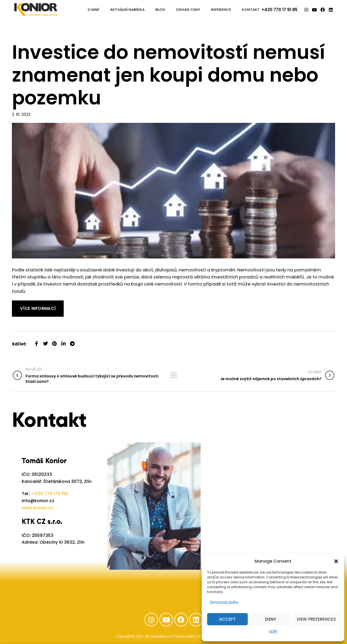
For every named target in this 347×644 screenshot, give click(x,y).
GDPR (273, 631)
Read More (24, 304)
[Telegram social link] (72, 342)
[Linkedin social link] (63, 342)
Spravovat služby (224, 602)
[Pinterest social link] (54, 342)
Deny (271, 619)
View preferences (316, 619)
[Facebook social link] (36, 342)
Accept (227, 619)
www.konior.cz (37, 508)
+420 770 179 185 (50, 494)
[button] (336, 561)
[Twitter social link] (45, 342)
